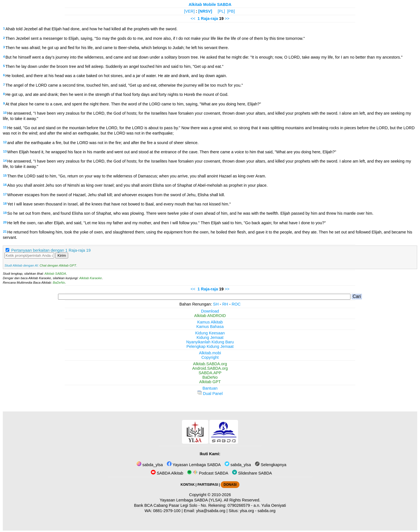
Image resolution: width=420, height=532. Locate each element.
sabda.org (267, 511)
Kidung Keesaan (210, 333)
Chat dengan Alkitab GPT (58, 265)
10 (5, 113)
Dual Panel (210, 394)
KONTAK (188, 485)
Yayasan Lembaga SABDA (194, 465)
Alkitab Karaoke (91, 278)
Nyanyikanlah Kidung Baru (210, 342)
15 (5, 175)
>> (227, 18)
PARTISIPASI (208, 485)
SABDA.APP (210, 373)
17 (5, 194)
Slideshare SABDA (252, 473)
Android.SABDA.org (210, 368)
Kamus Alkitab (210, 322)
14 (5, 161)
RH (225, 304)
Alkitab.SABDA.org (210, 364)
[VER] (190, 11)
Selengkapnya (271, 465)
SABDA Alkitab (167, 473)
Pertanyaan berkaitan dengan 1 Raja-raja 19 (51, 250)
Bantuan (210, 388)
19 (5, 213)
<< (193, 18)
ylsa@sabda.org (211, 511)
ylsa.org (247, 511)
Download (210, 311)
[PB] (231, 11)
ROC (236, 304)
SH (216, 304)
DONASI (230, 485)
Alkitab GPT (210, 382)
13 (5, 151)
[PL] (221, 11)
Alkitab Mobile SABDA (210, 4)
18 (5, 203)
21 (5, 232)
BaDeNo (59, 283)
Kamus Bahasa (210, 327)
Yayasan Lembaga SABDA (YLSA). (191, 500)
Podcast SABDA (208, 473)
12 (5, 142)
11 (5, 127)
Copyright (210, 357)
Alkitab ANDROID (210, 316)
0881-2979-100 (167, 511)
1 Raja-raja (208, 18)
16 (5, 185)
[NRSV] (205, 11)
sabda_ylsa (150, 465)
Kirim (62, 255)
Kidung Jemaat (210, 337)
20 (5, 222)
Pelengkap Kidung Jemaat (210, 346)
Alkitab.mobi (210, 353)
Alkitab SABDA (55, 274)
